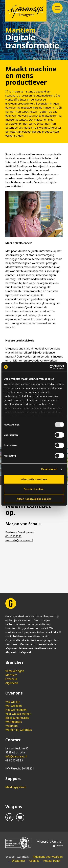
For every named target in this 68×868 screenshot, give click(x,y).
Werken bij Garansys (19, 730)
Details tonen (49, 469)
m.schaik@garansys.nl (19, 540)
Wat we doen (14, 706)
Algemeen (12, 683)
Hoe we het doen (16, 710)
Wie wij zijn (13, 702)
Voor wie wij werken (18, 714)
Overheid (11, 679)
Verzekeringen (15, 671)
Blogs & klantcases (17, 718)
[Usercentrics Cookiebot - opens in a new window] (49, 367)
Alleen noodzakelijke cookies (34, 499)
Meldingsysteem (16, 787)
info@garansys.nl (16, 756)
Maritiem (11, 675)
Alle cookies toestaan (34, 479)
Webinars (12, 726)
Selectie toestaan (34, 489)
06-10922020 (13, 536)
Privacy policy (52, 861)
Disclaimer (19, 861)
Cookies (34, 861)
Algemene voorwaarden (48, 857)
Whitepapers (14, 722)
